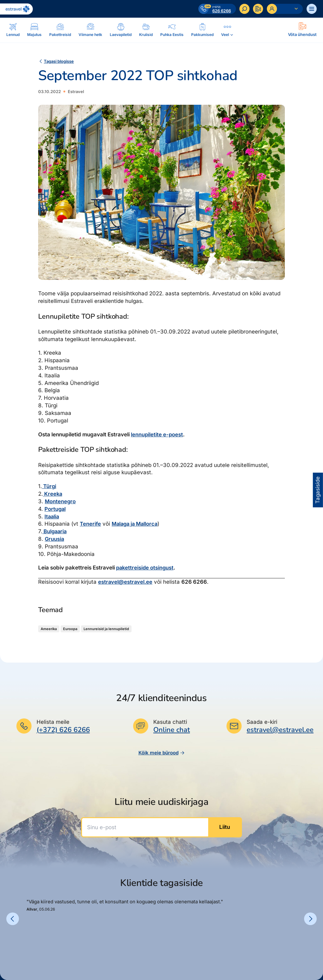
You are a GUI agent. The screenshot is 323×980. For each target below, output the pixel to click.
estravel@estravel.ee (126, 582)
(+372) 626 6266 (63, 730)
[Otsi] (244, 9)
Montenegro (61, 501)
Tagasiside (318, 490)
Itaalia (52, 517)
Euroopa (70, 629)
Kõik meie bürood (162, 753)
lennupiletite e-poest (157, 434)
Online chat (172, 730)
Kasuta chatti (170, 722)
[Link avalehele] (16, 9)
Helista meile (53, 722)
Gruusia (55, 539)
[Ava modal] (302, 30)
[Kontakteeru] (258, 9)
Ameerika (49, 629)
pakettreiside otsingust (146, 568)
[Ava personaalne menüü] (285, 9)
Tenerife (91, 524)
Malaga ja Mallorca (136, 524)
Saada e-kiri (262, 722)
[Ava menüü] (312, 9)
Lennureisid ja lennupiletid (106, 629)
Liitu (225, 827)
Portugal (55, 509)
